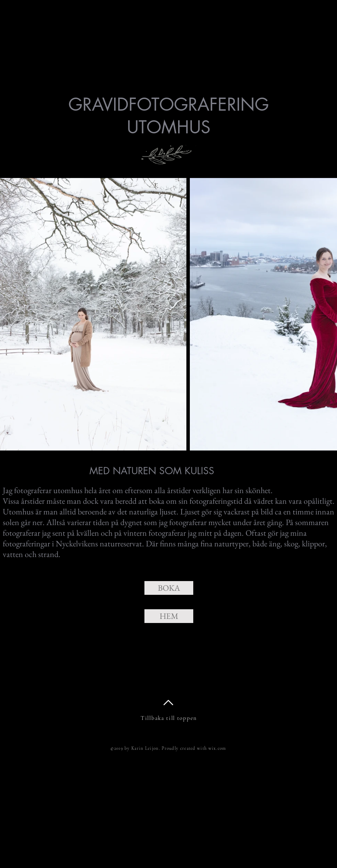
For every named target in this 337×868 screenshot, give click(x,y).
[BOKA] (169, 588)
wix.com (217, 748)
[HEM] (169, 616)
